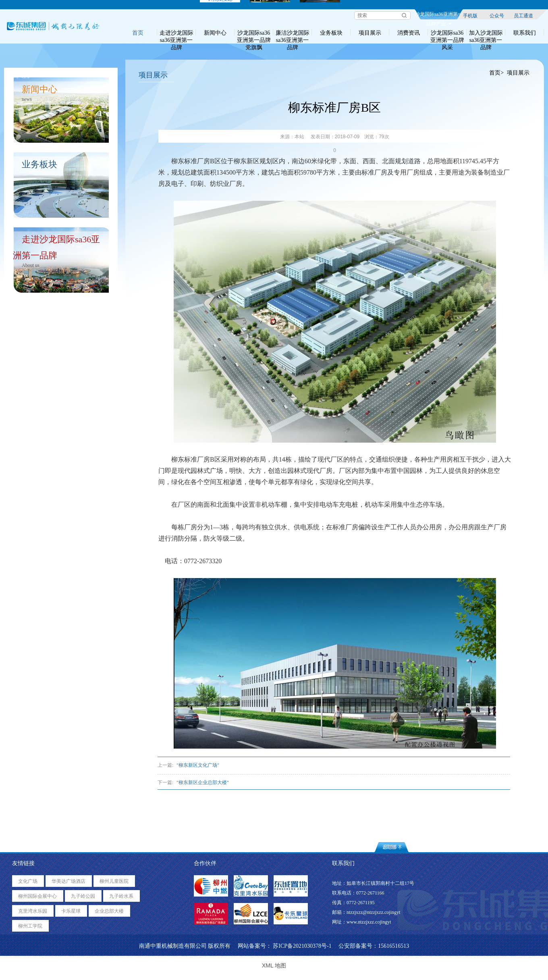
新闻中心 (215, 33)
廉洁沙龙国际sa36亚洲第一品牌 (293, 33)
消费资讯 (409, 33)
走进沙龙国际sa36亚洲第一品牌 (176, 33)
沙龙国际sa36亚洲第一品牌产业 (439, 15)
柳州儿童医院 (114, 881)
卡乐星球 (71, 911)
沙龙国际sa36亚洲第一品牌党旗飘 (254, 33)
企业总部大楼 (109, 911)
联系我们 (525, 33)
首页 (138, 33)
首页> (497, 73)
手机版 (470, 15)
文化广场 (28, 881)
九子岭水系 (121, 896)
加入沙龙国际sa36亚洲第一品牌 (486, 33)
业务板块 (331, 33)
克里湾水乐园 (33, 911)
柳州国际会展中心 (37, 896)
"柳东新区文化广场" (198, 765)
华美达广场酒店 (68, 881)
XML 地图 (274, 965)
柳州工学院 (30, 926)
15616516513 (393, 946)
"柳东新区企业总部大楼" (203, 782)
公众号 (497, 15)
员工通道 (523, 15)
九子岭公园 (83, 896)
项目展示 (370, 33)
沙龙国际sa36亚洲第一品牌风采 (447, 33)
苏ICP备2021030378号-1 (302, 946)
